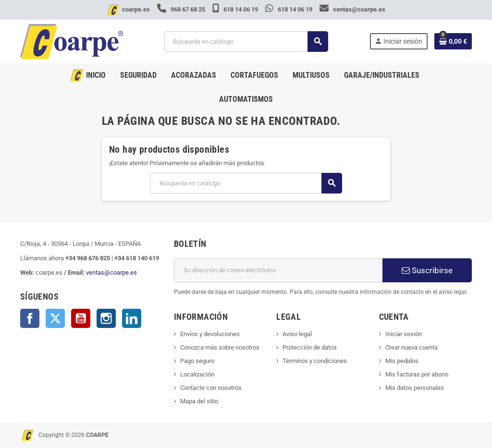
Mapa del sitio (199, 401)
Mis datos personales (415, 388)
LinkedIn (132, 318)
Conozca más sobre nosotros (220, 347)
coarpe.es (136, 9)
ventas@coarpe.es (352, 9)
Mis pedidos (402, 361)
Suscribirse (427, 270)
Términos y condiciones (315, 361)
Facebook (30, 318)
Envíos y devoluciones (210, 334)
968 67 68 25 (182, 9)
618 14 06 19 (236, 9)
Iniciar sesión (404, 334)
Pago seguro (197, 361)
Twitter (55, 318)
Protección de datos (310, 347)
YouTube (81, 318)
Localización (197, 374)
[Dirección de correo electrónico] (278, 270)
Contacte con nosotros (211, 388)
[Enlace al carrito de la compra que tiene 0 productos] (453, 41)
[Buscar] (246, 42)
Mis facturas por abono (417, 374)
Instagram (106, 318)
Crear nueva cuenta (412, 347)
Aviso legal (297, 334)
